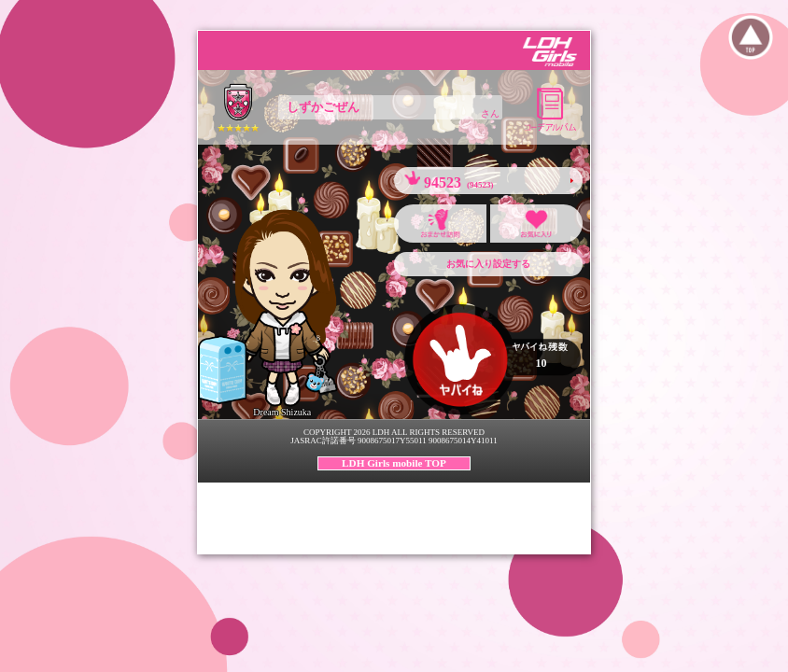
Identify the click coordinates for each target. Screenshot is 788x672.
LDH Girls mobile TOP (394, 463)
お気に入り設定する (488, 264)
